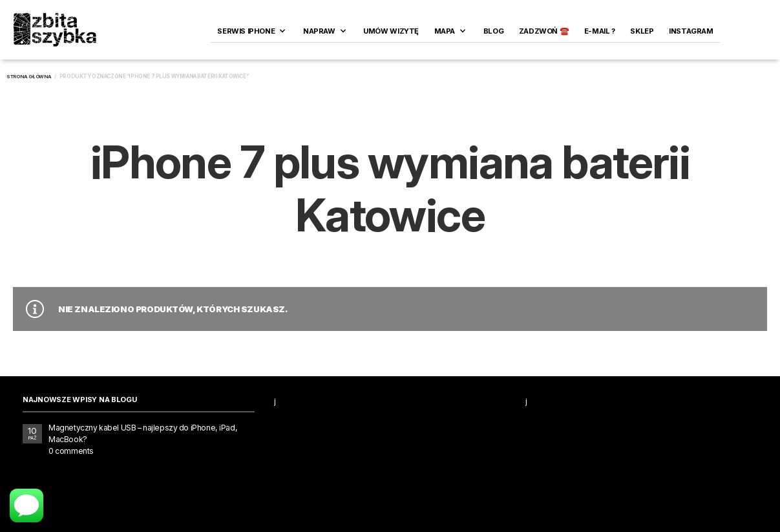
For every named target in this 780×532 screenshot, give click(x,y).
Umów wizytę (391, 31)
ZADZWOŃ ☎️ (544, 31)
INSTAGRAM (691, 31)
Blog (493, 31)
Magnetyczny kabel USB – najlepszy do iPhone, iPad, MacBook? (143, 433)
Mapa (445, 31)
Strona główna (29, 77)
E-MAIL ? (600, 31)
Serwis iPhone (246, 31)
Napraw (319, 31)
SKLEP (642, 31)
